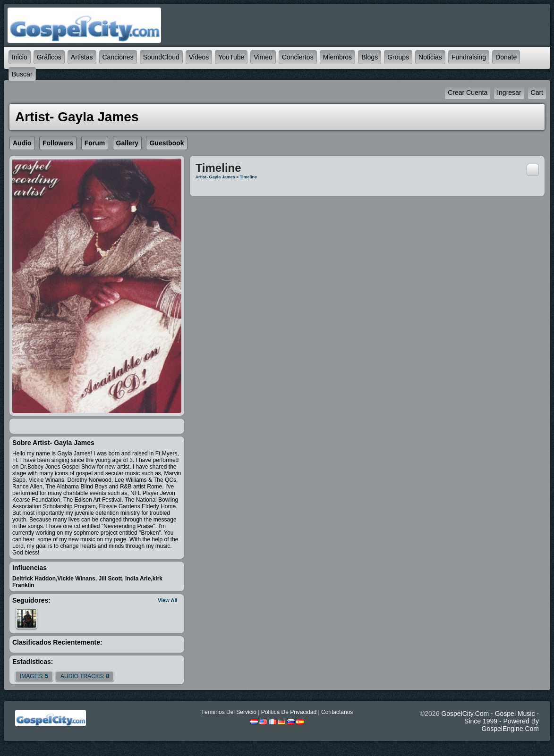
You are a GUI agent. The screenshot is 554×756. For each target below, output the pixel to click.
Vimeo (263, 57)
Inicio (20, 57)
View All (168, 600)
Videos (199, 57)
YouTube (231, 57)
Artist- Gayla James (215, 177)
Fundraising (469, 57)
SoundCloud (161, 57)
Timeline (248, 177)
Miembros (337, 57)
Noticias (430, 57)
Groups (398, 57)
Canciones (118, 57)
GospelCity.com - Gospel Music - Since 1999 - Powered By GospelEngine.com (490, 721)
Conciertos (298, 57)
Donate (506, 57)
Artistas (82, 57)
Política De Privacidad (289, 712)
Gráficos (49, 57)
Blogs (370, 57)
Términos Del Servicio (229, 712)
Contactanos (337, 712)
